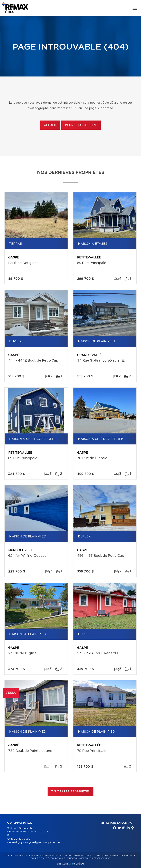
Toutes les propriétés (71, 792)
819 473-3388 (22, 839)
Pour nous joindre (81, 125)
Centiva (78, 864)
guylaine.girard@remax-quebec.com (40, 843)
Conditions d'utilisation (65, 858)
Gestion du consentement (95, 858)
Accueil (50, 125)
